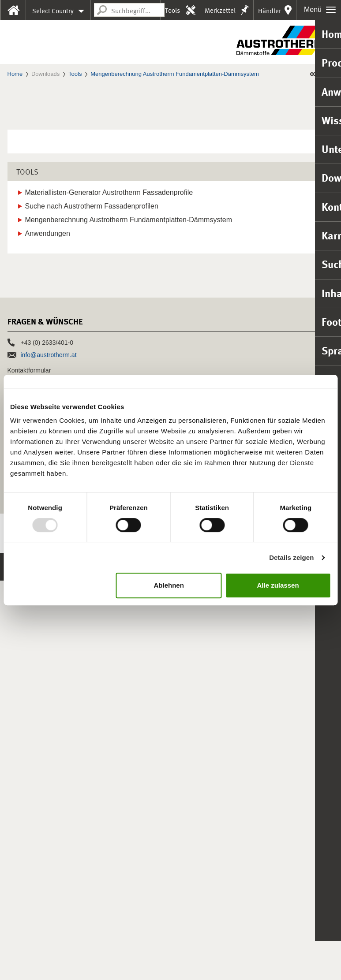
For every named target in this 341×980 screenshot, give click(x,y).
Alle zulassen (278, 585)
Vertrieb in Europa (32, 815)
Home (15, 74)
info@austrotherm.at (49, 754)
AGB (201, 962)
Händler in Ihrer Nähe (270, 13)
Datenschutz (61, 962)
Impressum (24, 962)
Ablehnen (169, 585)
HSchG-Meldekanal (110, 962)
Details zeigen (291, 557)
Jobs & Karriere (36, 846)
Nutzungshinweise (165, 962)
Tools (172, 10)
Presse (20, 866)
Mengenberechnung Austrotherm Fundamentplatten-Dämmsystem (175, 74)
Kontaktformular (29, 770)
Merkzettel (220, 10)
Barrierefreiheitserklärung (246, 962)
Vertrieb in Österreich (37, 802)
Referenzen (28, 827)
